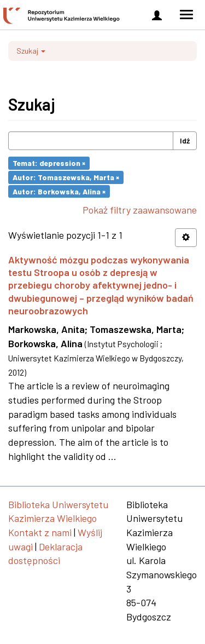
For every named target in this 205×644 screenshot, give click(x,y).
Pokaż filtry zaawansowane (140, 210)
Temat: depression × (49, 163)
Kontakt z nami (40, 532)
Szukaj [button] (31, 51)
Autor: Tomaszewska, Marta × (66, 177)
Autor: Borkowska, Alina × (59, 191)
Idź (185, 140)
